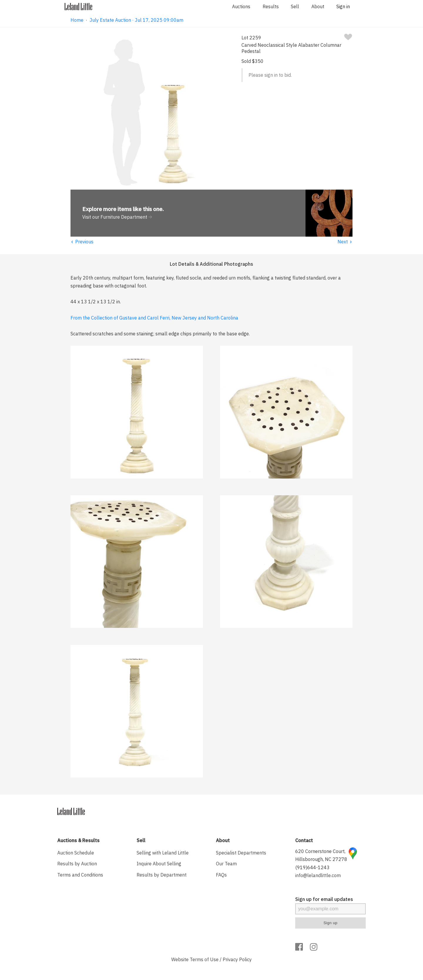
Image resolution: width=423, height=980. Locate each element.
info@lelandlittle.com (318, 875)
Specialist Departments (241, 853)
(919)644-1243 (312, 867)
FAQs (221, 875)
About (318, 6)
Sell (295, 6)
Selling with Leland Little (163, 853)
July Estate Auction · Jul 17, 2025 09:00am (136, 20)
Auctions (241, 6)
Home (77, 20)
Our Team (226, 864)
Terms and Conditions (80, 875)
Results (271, 6)
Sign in (343, 6)
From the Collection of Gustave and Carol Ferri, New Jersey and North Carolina (154, 318)
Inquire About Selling (159, 864)
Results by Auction (77, 864)
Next (345, 242)
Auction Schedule (76, 853)
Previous (82, 242)
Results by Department (162, 875)
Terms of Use (204, 959)
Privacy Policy (237, 959)
